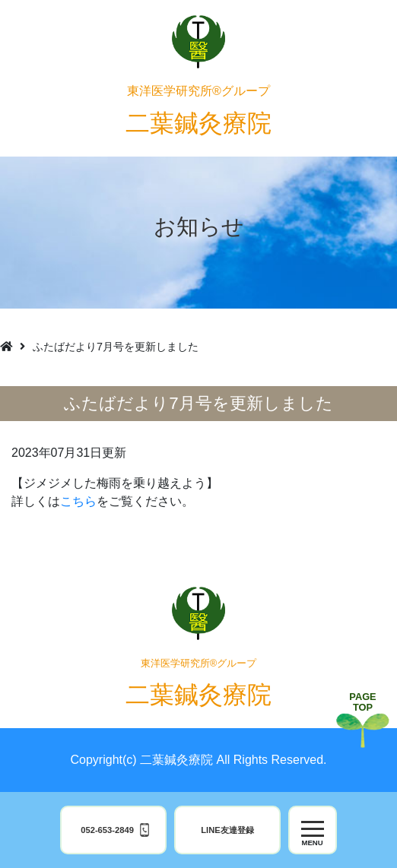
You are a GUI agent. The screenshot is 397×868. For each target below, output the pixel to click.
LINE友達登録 (227, 830)
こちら (78, 501)
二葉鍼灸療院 (198, 111)
